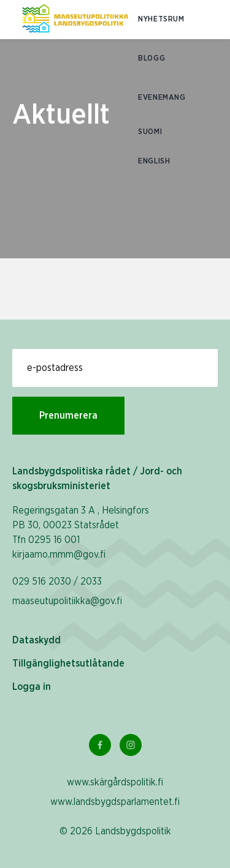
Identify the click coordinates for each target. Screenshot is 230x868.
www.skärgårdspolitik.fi (115, 782)
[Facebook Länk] (100, 745)
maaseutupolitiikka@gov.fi (67, 601)
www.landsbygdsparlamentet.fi (115, 802)
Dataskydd (36, 640)
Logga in (32, 687)
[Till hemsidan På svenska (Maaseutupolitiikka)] (75, 20)
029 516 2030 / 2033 (57, 582)
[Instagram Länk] (131, 745)
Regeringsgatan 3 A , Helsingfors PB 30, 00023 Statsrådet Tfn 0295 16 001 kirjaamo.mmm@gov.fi (81, 533)
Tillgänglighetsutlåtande (68, 664)
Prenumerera (68, 416)
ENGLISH (154, 161)
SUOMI (150, 132)
